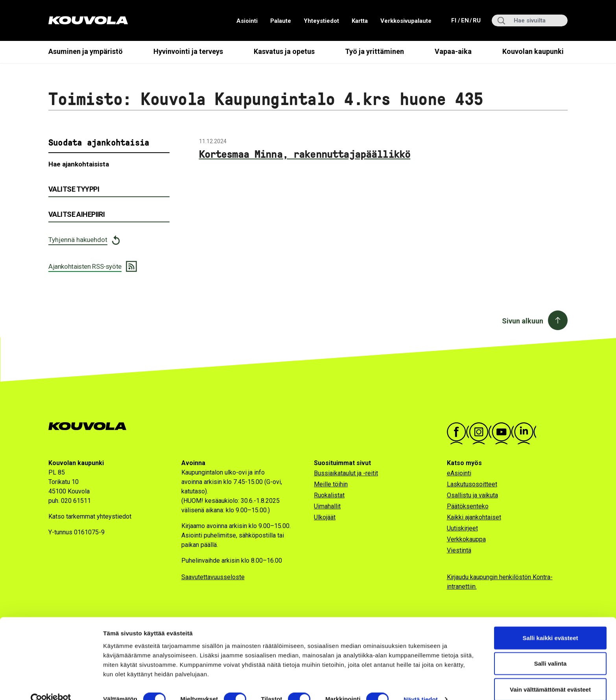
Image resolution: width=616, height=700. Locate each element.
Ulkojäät (325, 517)
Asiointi (247, 21)
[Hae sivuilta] (530, 20)
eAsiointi (459, 473)
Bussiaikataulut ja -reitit (346, 473)
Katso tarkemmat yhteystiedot (90, 516)
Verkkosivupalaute (406, 21)
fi (455, 20)
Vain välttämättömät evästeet (550, 674)
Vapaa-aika (453, 51)
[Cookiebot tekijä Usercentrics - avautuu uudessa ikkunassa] (51, 685)
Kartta (360, 21)
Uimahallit (327, 506)
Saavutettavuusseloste (213, 577)
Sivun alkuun (523, 321)
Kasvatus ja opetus (284, 51)
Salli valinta (551, 649)
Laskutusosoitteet (472, 484)
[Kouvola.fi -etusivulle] (91, 426)
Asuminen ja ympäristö (86, 51)
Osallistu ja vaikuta (472, 495)
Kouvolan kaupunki (533, 51)
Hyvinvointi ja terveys (188, 51)
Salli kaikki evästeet (551, 623)
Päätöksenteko (468, 506)
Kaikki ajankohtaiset (474, 517)
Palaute (281, 21)
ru (476, 20)
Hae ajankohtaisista (79, 164)
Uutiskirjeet (462, 528)
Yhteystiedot (321, 21)
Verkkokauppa (466, 539)
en (465, 20)
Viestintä (459, 550)
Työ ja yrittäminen (374, 51)
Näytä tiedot (421, 684)
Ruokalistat (329, 495)
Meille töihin (331, 484)
